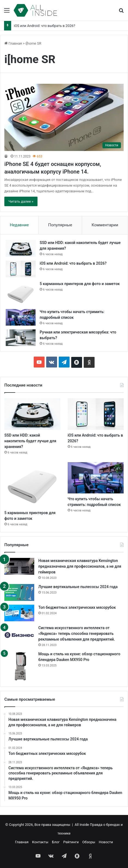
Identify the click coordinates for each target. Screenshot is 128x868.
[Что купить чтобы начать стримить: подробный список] (21, 317)
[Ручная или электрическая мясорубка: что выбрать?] (21, 338)
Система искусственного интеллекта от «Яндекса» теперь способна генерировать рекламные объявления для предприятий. (77, 634)
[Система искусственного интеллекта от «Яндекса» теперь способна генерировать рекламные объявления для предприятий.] (19, 635)
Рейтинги (71, 842)
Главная (13, 43)
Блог (56, 842)
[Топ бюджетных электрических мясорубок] (19, 613)
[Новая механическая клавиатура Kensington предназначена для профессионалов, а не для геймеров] (19, 566)
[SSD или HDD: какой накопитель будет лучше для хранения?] (21, 248)
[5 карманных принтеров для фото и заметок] (21, 293)
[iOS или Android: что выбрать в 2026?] (21, 269)
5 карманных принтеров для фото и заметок (80, 284)
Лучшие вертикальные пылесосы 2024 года (78, 587)
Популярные (60, 225)
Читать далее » (21, 201)
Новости (106, 842)
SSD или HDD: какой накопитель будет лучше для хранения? (30, 441)
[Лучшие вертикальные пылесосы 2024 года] (19, 592)
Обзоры (89, 842)
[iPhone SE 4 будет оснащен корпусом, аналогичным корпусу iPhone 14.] (64, 117)
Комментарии (105, 225)
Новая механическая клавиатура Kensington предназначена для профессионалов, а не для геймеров (80, 566)
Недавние (19, 225)
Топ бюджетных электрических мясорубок (77, 607)
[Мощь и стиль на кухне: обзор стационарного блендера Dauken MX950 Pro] (19, 666)
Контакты (40, 842)
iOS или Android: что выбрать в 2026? (44, 26)
